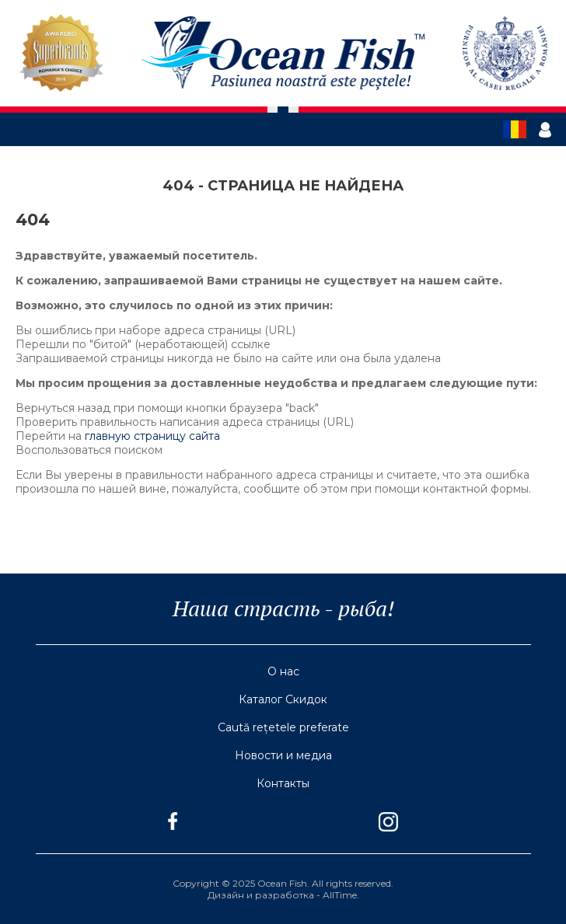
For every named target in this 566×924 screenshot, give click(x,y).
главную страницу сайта (152, 436)
